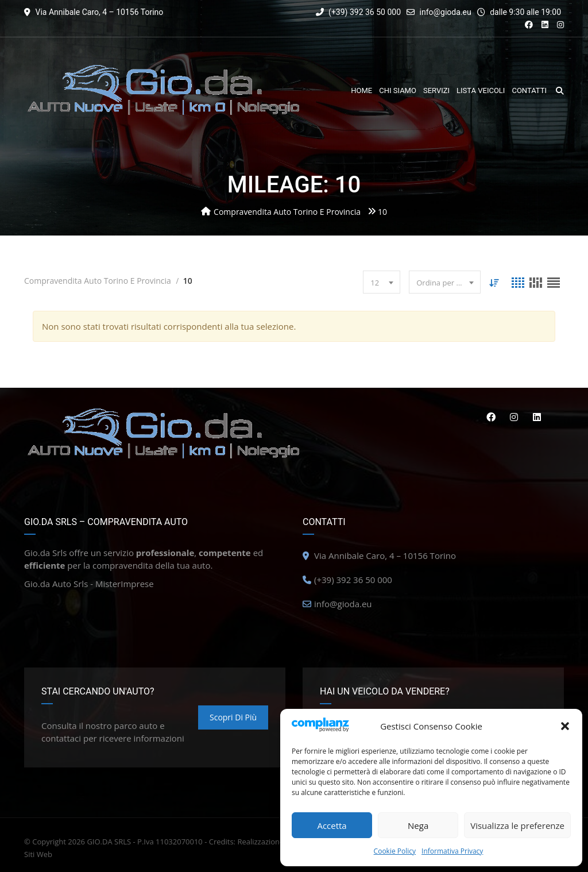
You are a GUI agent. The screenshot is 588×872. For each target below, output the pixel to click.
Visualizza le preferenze (517, 825)
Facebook (490, 417)
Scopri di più (233, 717)
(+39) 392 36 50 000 (358, 12)
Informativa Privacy (452, 851)
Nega (418, 825)
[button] (565, 726)
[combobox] (382, 282)
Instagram (514, 417)
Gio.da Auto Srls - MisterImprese (89, 584)
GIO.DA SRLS (109, 842)
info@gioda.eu (446, 12)
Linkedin (537, 417)
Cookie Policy (395, 851)
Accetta (332, 825)
